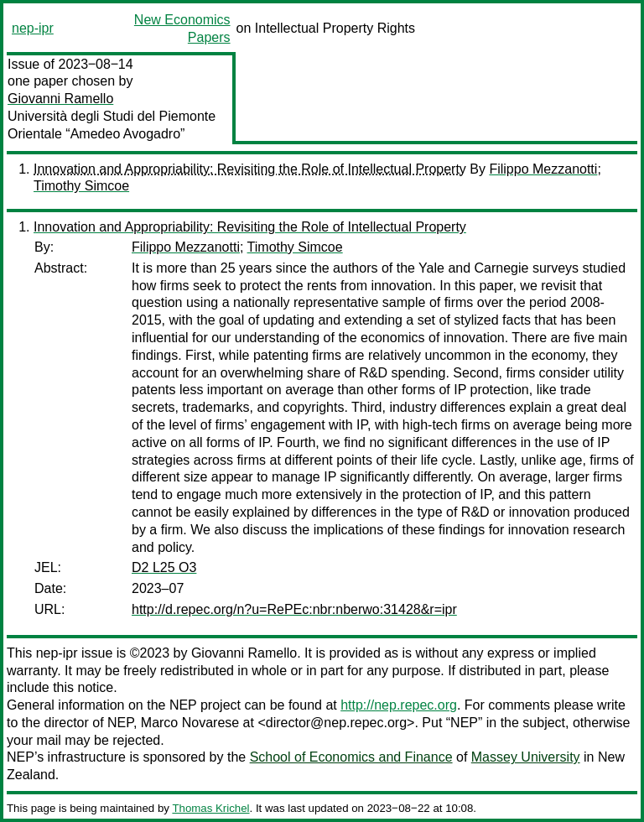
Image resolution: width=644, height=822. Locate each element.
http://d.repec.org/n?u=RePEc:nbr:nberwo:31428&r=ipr (294, 609)
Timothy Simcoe (81, 186)
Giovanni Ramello (60, 99)
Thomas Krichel (210, 808)
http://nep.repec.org (399, 705)
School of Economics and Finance (351, 757)
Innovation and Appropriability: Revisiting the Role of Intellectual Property (250, 169)
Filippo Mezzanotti (543, 169)
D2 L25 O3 (164, 567)
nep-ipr (33, 28)
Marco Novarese (190, 723)
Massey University (526, 757)
